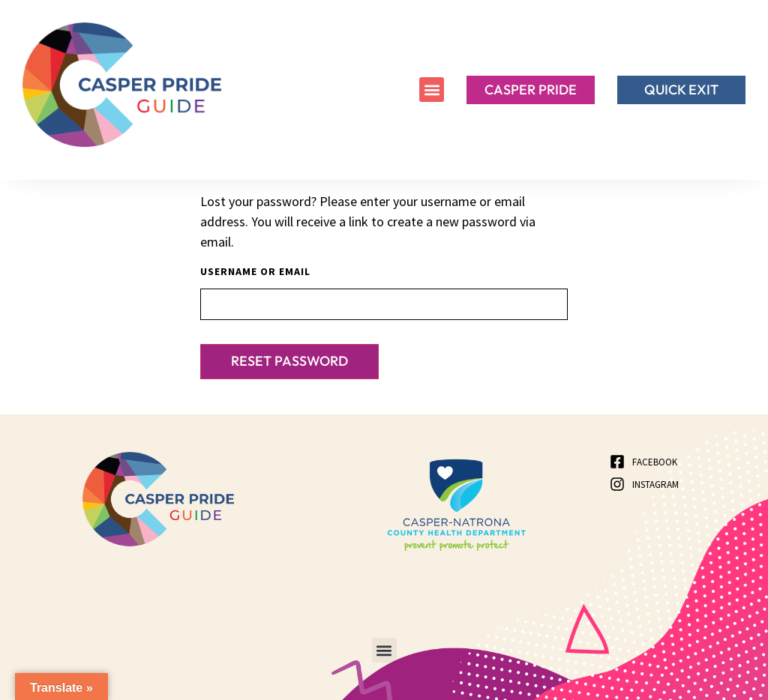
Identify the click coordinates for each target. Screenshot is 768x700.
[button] (432, 90)
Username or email (255, 271)
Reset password (289, 361)
